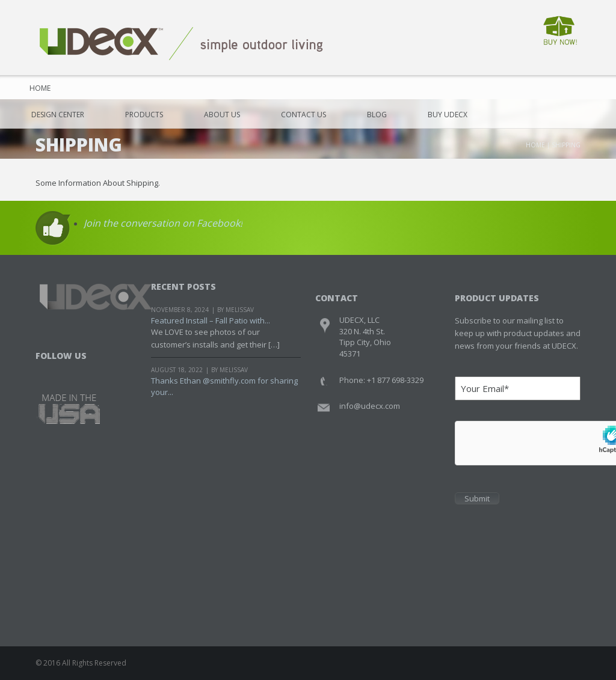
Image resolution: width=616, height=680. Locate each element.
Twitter (69, 371)
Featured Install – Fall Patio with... (211, 320)
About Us (222, 115)
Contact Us (303, 115)
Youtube (92, 371)
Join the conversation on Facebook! (163, 223)
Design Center (58, 115)
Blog (377, 115)
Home (36, 88)
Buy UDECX (448, 115)
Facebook (46, 371)
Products (144, 115)
